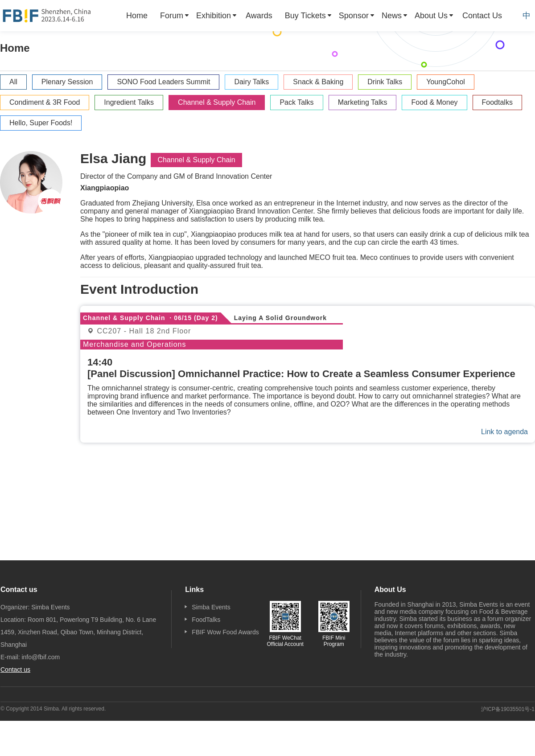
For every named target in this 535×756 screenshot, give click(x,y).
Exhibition (214, 16)
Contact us (15, 670)
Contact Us (482, 16)
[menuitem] (137, 16)
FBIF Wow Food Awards (225, 632)
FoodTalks (206, 620)
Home (137, 16)
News (392, 16)
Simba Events (211, 607)
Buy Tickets (305, 16)
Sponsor (354, 16)
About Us (431, 16)
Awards (259, 16)
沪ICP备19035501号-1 (508, 709)
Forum (172, 16)
